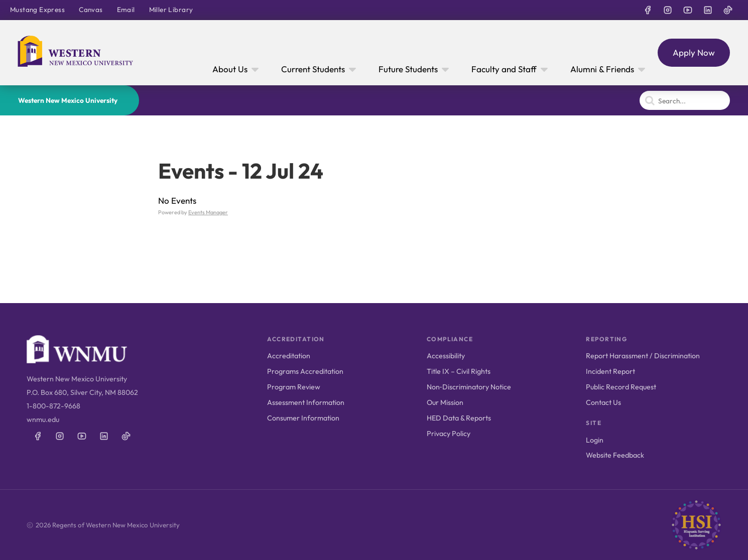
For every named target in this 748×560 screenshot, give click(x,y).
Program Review (294, 387)
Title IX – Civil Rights (459, 371)
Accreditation (289, 356)
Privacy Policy (449, 434)
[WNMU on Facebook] (648, 10)
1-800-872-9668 (53, 406)
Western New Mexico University (68, 100)
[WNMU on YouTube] (688, 10)
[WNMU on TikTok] (728, 10)
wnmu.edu (43, 419)
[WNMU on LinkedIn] (708, 10)
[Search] (685, 100)
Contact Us (603, 402)
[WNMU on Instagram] (668, 10)
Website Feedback (615, 455)
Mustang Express (37, 10)
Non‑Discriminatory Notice (469, 387)
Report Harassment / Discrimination (643, 356)
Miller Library (171, 10)
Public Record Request (621, 387)
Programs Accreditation (305, 371)
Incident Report (610, 371)
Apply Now (694, 52)
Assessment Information (306, 402)
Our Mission (445, 402)
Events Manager (208, 212)
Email (126, 10)
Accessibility (446, 356)
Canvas (91, 10)
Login (595, 440)
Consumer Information (303, 418)
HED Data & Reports (459, 418)
